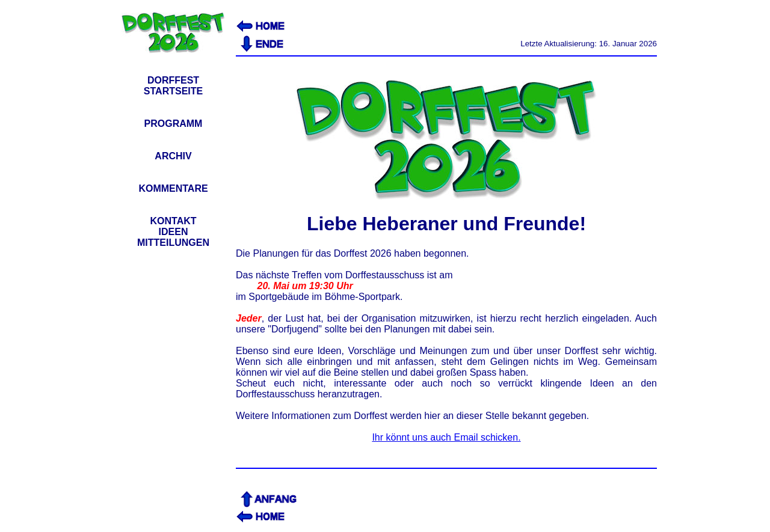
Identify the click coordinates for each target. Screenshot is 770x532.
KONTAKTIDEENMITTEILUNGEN (173, 232)
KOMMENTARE (173, 188)
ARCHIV (173, 156)
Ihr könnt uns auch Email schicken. (446, 437)
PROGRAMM (174, 124)
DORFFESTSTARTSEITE (173, 86)
